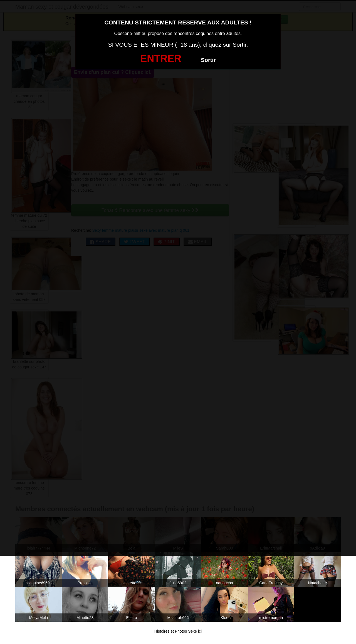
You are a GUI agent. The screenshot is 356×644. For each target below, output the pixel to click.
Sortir (208, 60)
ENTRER (161, 58)
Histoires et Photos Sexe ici (178, 631)
